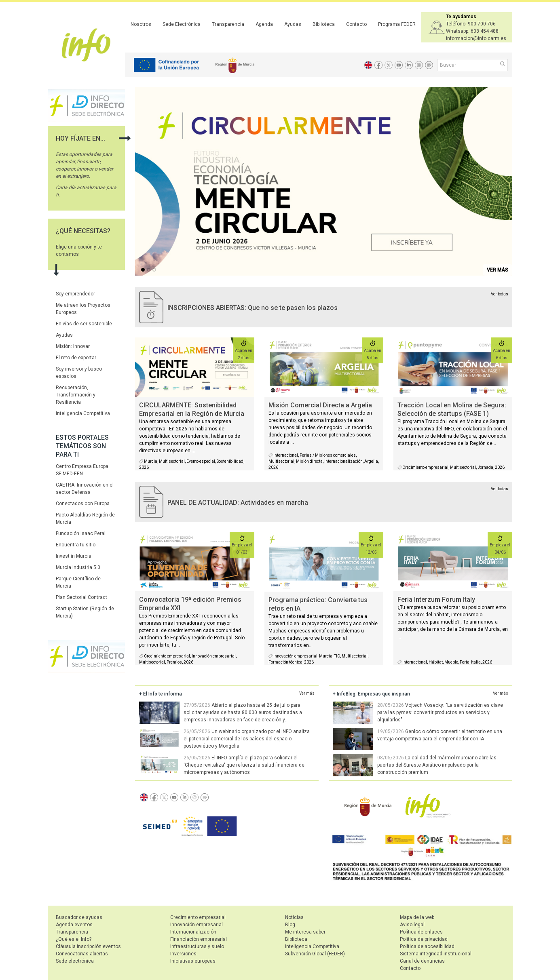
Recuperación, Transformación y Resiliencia (76, 395)
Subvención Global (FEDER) (315, 954)
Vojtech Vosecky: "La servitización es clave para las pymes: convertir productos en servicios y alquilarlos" (440, 712)
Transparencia (228, 24)
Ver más (307, 693)
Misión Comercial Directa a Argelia (320, 405)
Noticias (294, 917)
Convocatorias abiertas (82, 954)
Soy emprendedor (75, 294)
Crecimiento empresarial (198, 917)
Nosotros (141, 24)
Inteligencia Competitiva (83, 413)
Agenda (264, 24)
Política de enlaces (421, 932)
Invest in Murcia (74, 556)
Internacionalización (193, 932)
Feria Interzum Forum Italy (436, 600)
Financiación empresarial (199, 939)
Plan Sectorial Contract (81, 597)
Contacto (356, 24)
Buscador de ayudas (79, 917)
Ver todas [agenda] (500, 489)
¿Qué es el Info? (74, 939)
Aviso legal (412, 925)
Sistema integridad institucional (436, 954)
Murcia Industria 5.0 (78, 567)
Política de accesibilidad (427, 946)
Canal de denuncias (422, 961)
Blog (290, 925)
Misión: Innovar (73, 346)
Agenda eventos (74, 925)
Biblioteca (324, 24)
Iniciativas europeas (193, 961)
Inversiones (183, 954)
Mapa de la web (417, 917)
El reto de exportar (76, 358)
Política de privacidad (424, 939)
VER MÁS (498, 270)
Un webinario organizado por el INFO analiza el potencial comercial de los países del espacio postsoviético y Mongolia (247, 739)
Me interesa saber (305, 932)
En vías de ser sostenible (84, 324)
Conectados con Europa (83, 504)
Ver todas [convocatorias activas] (500, 294)
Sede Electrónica (182, 24)
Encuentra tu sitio (76, 545)
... (144, 271)
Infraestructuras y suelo (197, 946)
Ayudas (293, 24)
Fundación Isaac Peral (81, 533)
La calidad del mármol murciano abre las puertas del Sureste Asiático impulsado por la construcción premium (437, 765)
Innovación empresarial (197, 925)
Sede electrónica (75, 961)
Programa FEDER (397, 24)
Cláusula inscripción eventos (88, 946)
